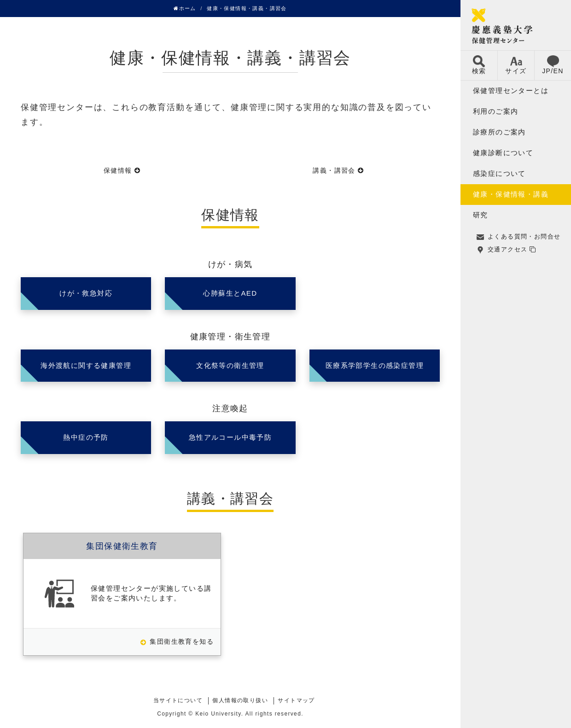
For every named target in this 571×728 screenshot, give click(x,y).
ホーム (185, 8)
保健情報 (118, 170)
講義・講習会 (334, 170)
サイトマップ (296, 700)
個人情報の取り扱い (240, 700)
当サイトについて (178, 700)
